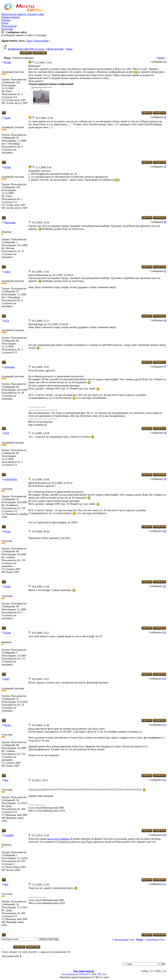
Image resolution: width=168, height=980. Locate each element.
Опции (160, 58)
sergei (7, 118)
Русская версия (70, 974)
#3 (165, 167)
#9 (165, 479)
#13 (164, 679)
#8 (165, 433)
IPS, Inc (102, 974)
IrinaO (8, 586)
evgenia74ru (11, 479)
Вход (30, 41)
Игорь (8, 531)
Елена (8, 633)
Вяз (6, 780)
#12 (164, 632)
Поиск (5, 23)
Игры (69, 49)
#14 (164, 725)
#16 (164, 835)
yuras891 (9, 835)
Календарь (7, 29)
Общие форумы (55, 49)
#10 (164, 531)
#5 (165, 271)
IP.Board (83, 974)
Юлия (8, 62)
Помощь (6, 20)
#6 (165, 320)
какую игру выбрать (59, 839)
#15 (164, 780)
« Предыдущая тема (123, 940)
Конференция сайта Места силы (26, 49)
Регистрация (41, 41)
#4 (165, 222)
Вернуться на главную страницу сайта (23, 14)
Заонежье (10, 367)
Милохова (10, 222)
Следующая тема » (155, 940)
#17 (164, 884)
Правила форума (11, 17)
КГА (7, 321)
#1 (165, 62)
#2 (165, 117)
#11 (164, 586)
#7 (165, 367)
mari (7, 679)
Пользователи (9, 26)
